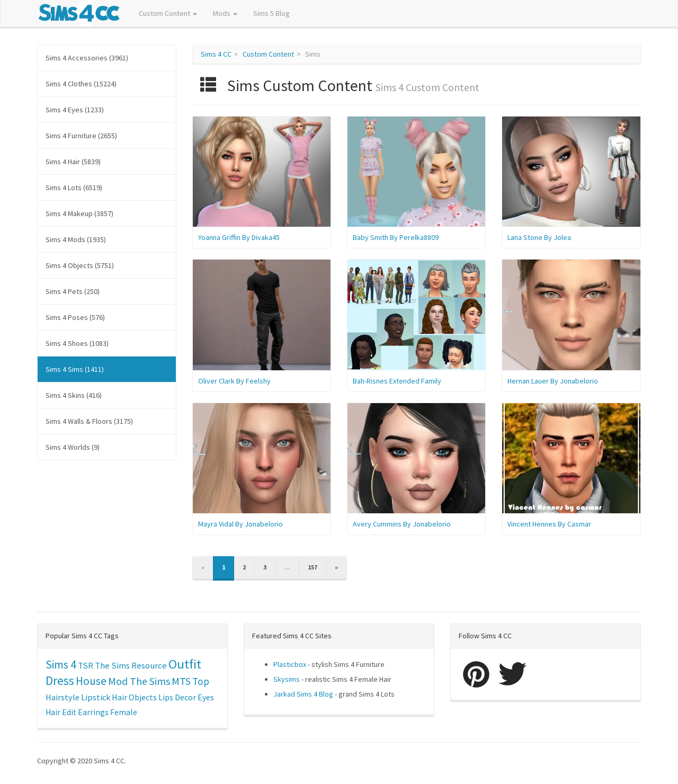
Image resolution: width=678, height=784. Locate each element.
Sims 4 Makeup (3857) (79, 213)
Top (201, 681)
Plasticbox (290, 664)
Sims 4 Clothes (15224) (81, 84)
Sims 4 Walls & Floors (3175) (89, 421)
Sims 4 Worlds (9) (73, 447)
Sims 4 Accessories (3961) (87, 58)
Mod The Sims (139, 681)
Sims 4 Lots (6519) (74, 188)
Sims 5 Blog (271, 13)
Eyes (206, 697)
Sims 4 (61, 665)
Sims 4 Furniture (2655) (81, 136)
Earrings (93, 712)
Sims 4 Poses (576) (75, 317)
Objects (143, 697)
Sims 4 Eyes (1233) (75, 110)
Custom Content (168, 13)
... (287, 567)
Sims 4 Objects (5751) (80, 265)
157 (313, 567)
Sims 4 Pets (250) (73, 291)
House (91, 681)
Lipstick (96, 697)
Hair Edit (61, 712)
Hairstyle (63, 697)
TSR (86, 665)
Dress (60, 680)
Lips (166, 697)
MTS (181, 681)
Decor (185, 697)
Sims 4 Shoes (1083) (77, 343)
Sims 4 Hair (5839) (73, 162)
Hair (119, 697)
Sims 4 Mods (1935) (76, 239)
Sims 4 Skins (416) (74, 395)
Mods (225, 13)
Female (124, 712)
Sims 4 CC (216, 54)
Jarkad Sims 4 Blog (303, 694)
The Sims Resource (131, 666)
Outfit (185, 664)
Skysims (287, 679)
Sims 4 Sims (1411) (75, 369)
